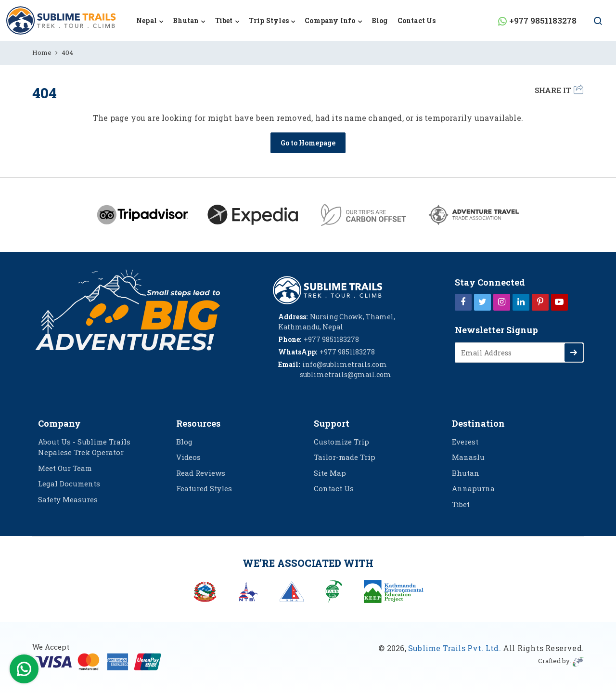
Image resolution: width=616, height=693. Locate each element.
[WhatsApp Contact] (24, 671)
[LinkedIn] (521, 301)
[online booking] (99, 661)
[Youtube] (559, 301)
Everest (465, 442)
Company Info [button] (330, 20)
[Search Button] (593, 22)
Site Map (330, 473)
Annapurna (473, 488)
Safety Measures (68, 499)
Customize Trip (341, 442)
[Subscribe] (574, 353)
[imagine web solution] (578, 661)
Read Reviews (201, 473)
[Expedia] (253, 215)
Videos (188, 457)
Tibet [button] (224, 20)
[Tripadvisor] (142, 215)
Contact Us (417, 20)
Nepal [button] (147, 20)
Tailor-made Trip (345, 457)
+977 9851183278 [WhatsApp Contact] (543, 20)
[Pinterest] (540, 301)
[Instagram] (502, 301)
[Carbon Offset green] (363, 215)
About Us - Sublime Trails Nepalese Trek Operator (84, 447)
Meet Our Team (65, 468)
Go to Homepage (308, 143)
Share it (559, 90)
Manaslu (468, 457)
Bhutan (466, 473)
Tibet (461, 504)
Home (42, 52)
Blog (380, 20)
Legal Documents (69, 484)
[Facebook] (463, 301)
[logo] (327, 289)
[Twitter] (482, 301)
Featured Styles (204, 488)
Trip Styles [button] (269, 20)
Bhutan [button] (186, 20)
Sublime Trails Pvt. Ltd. (455, 648)
